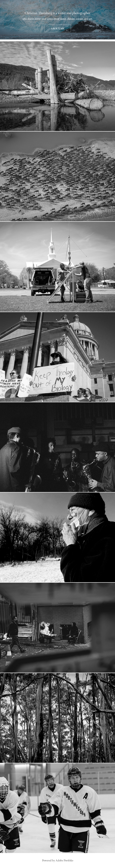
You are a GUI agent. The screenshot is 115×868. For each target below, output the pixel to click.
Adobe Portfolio (64, 861)
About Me (58, 29)
